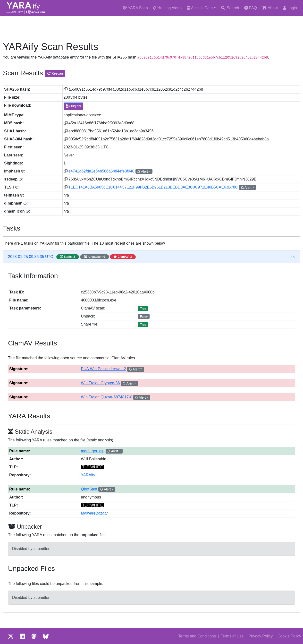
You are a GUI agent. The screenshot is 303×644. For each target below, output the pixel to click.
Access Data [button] (200, 8)
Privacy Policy (261, 636)
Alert (143, 172)
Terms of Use (232, 636)
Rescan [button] (55, 73)
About (270, 8)
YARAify (88, 475)
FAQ (251, 8)
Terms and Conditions (197, 636)
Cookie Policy (289, 636)
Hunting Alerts (167, 8)
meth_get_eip (93, 451)
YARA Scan (135, 8)
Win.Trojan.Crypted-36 (100, 383)
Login (290, 8)
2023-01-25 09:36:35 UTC (72, 257)
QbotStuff (89, 489)
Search (230, 8)
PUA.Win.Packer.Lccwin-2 (103, 369)
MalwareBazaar (94, 513)
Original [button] (73, 106)
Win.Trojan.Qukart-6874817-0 (106, 397)
